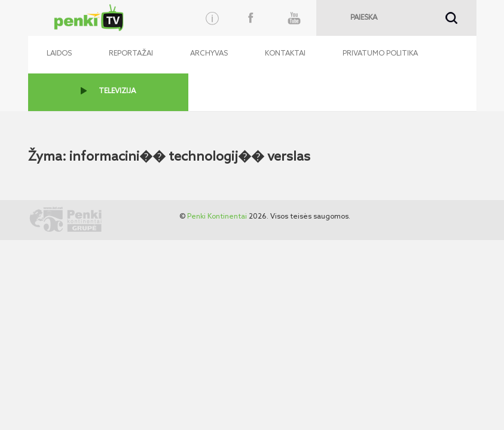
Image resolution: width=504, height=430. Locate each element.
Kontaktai (285, 54)
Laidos (59, 54)
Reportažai (131, 54)
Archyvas (209, 54)
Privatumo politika (380, 54)
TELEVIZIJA (117, 91)
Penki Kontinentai (217, 217)
